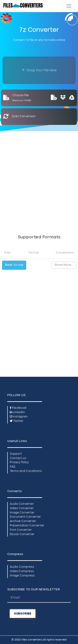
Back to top (14, 265)
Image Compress (22, 576)
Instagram (19, 417)
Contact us (18, 458)
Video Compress (22, 571)
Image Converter (22, 513)
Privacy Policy (19, 462)
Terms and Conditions (26, 471)
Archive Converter (23, 521)
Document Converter (25, 517)
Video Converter (22, 508)
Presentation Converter (27, 526)
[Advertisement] (39, 180)
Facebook (18, 408)
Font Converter (21, 530)
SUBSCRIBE (23, 614)
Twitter (17, 421)
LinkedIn (17, 412)
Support (16, 454)
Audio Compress (22, 567)
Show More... (64, 265)
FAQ (13, 467)
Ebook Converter (22, 534)
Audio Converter (22, 504)
